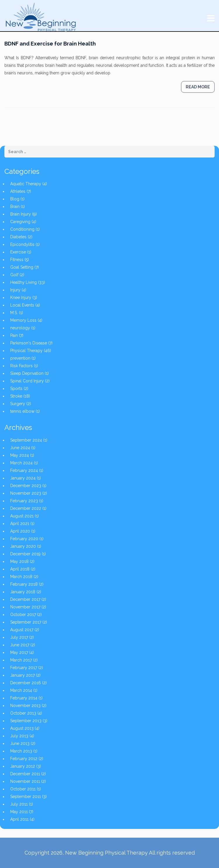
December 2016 (26, 683)
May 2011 (19, 812)
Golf (14, 275)
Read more (198, 87)
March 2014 (21, 690)
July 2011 (19, 804)
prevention (20, 358)
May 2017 (19, 652)
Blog (15, 199)
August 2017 (22, 630)
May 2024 (20, 455)
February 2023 (24, 501)
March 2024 (21, 463)
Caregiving (20, 222)
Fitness (17, 260)
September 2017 (26, 622)
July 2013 (19, 736)
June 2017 (20, 645)
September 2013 (26, 721)
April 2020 (20, 531)
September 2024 (26, 440)
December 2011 (25, 774)
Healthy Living (24, 282)
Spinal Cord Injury (27, 381)
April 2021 (20, 524)
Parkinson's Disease (29, 343)
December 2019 (25, 554)
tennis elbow (22, 411)
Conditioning (22, 229)
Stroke (16, 396)
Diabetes (18, 237)
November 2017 (25, 607)
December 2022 (26, 508)
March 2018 (21, 577)
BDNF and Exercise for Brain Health (50, 44)
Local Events (22, 305)
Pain (14, 335)
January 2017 (22, 675)
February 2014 (24, 698)
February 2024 (24, 470)
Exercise (18, 252)
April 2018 (20, 569)
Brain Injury (21, 214)
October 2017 (23, 615)
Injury (15, 290)
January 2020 (23, 546)
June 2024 (20, 448)
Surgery (18, 404)
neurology (20, 328)
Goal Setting (22, 267)
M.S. (14, 313)
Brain (15, 206)
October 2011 (23, 789)
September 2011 (26, 797)
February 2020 (24, 539)
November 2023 (26, 493)
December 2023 (26, 486)
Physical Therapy (26, 351)
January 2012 (23, 766)
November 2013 (25, 706)
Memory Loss (23, 320)
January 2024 (23, 478)
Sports (16, 388)
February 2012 (24, 759)
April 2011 (19, 819)
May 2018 (19, 561)
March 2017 (21, 660)
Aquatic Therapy (26, 184)
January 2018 (23, 592)
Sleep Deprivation (27, 373)
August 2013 (22, 728)
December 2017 (25, 599)
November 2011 (25, 781)
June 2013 (20, 743)
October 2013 (23, 713)
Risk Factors (21, 366)
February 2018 (24, 584)
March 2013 (21, 751)
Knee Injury (21, 297)
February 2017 (24, 668)
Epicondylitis (22, 244)
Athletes (18, 191)
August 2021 (22, 516)
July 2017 (19, 637)
